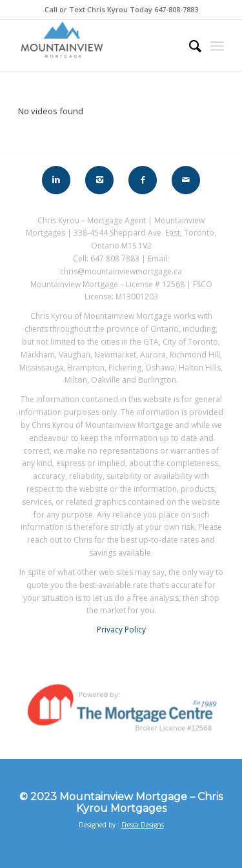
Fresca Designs (143, 825)
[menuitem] (189, 46)
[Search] (189, 46)
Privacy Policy (121, 630)
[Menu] (217, 46)
